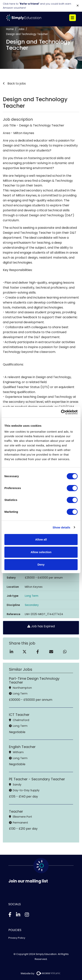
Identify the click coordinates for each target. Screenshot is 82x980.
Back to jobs (16, 83)
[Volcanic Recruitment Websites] (49, 973)
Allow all (41, 539)
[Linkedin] (18, 914)
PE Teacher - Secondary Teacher (37, 779)
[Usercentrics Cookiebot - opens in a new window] (61, 412)
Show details (62, 527)
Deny (41, 564)
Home (10, 29)
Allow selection (41, 552)
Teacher (16, 811)
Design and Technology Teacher (27, 34)
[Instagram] (27, 914)
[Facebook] (10, 914)
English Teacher (22, 747)
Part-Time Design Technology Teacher (34, 680)
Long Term (32, 596)
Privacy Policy (17, 938)
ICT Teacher (19, 715)
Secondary (32, 605)
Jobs (21, 29)
